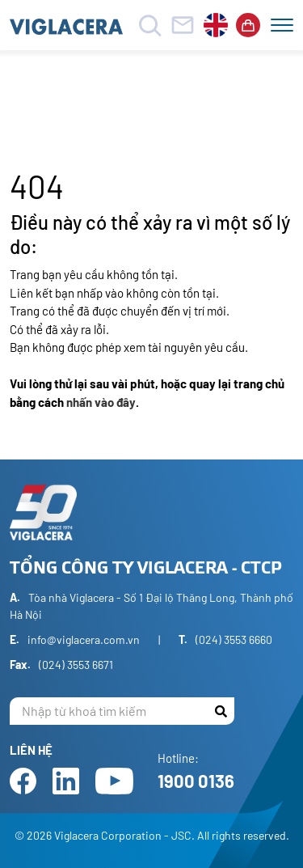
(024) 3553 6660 (234, 639)
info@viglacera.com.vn (84, 639)
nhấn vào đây (101, 402)
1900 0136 (196, 781)
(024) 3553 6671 (76, 665)
